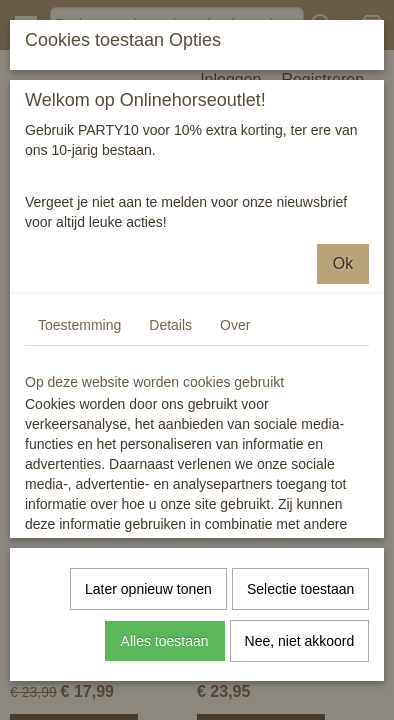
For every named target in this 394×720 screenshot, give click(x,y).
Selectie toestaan (300, 588)
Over (235, 324)
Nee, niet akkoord (300, 640)
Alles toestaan (165, 640)
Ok (343, 262)
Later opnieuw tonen (148, 588)
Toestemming (79, 324)
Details (170, 324)
